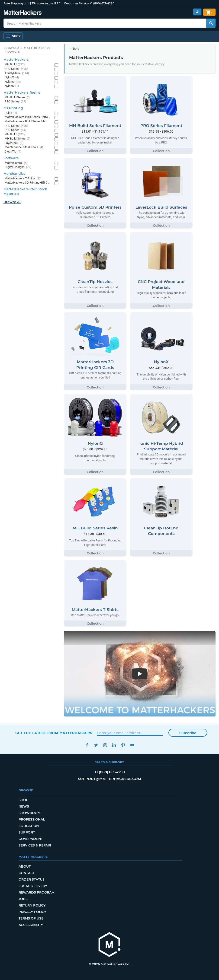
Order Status (32, 879)
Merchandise (14, 174)
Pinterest (123, 745)
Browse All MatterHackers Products (27, 50)
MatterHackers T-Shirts (23, 179)
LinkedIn (114, 745)
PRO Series (16, 69)
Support (27, 832)
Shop (23, 800)
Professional (32, 819)
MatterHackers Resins (22, 92)
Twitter (96, 745)
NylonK (12, 86)
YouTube (132, 745)
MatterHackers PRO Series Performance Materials (27, 117)
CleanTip (13, 152)
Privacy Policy (32, 912)
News (24, 806)
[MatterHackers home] (109, 945)
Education (29, 826)
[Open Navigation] (13, 36)
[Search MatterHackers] (211, 23)
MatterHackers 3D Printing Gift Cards (27, 183)
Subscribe (188, 733)
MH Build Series (18, 97)
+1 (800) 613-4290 (102, 3)
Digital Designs (18, 167)
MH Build (15, 65)
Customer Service (77, 3)
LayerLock (14, 143)
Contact (27, 873)
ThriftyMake (17, 73)
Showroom (30, 813)
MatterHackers (16, 60)
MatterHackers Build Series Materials (27, 122)
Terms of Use (31, 918)
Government (31, 839)
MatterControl (16, 163)
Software (11, 158)
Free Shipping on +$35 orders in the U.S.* (32, 3)
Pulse (11, 113)
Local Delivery (33, 886)
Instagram (105, 745)
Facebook (87, 745)
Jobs (23, 899)
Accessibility (31, 925)
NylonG (13, 82)
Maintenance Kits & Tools (24, 147)
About (25, 866)
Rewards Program (37, 892)
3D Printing (13, 108)
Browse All (12, 202)
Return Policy (32, 905)
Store (76, 49)
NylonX (12, 78)
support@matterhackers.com (109, 779)
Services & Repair (35, 845)
